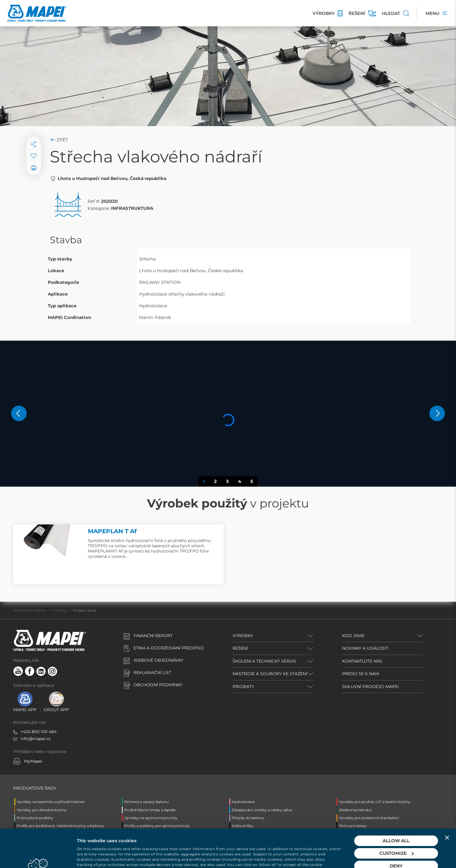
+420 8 (27, 732)
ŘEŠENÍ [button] (240, 648)
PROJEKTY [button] (243, 687)
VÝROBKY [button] (243, 636)
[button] (19, 413)
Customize (396, 820)
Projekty (60, 610)
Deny (396, 833)
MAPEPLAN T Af (112, 531)
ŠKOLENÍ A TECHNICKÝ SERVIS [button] (264, 661)
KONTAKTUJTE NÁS (362, 661)
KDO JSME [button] (353, 636)
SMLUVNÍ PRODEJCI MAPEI (370, 687)
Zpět (59, 140)
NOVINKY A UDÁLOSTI (365, 648)
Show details (91, 856)
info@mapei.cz (36, 739)
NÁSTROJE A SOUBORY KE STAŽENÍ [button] (270, 674)
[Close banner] (447, 805)
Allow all (396, 808)
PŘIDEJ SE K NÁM (361, 674)
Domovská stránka (30, 610)
